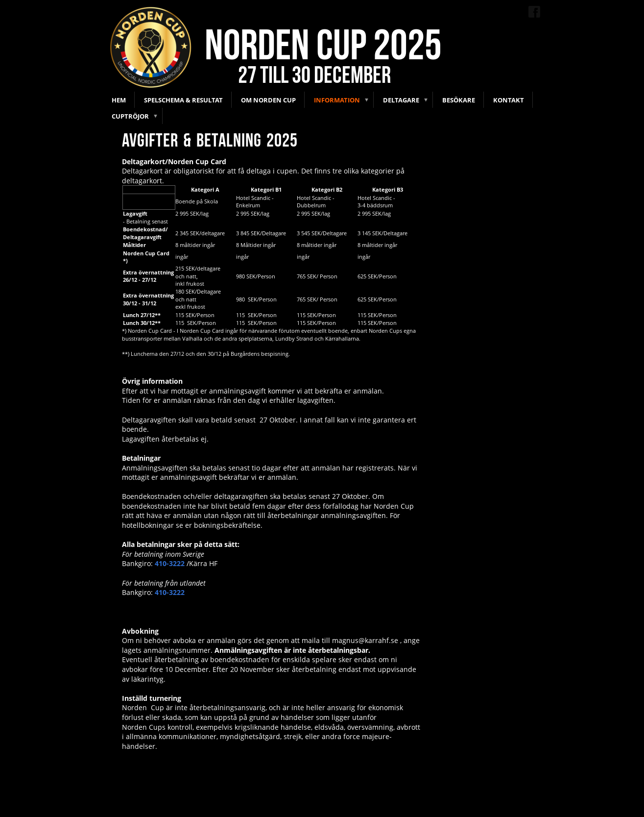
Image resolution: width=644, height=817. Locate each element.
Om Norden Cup (268, 100)
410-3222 (170, 563)
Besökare (459, 100)
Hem (119, 100)
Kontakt (509, 100)
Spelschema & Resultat (183, 100)
